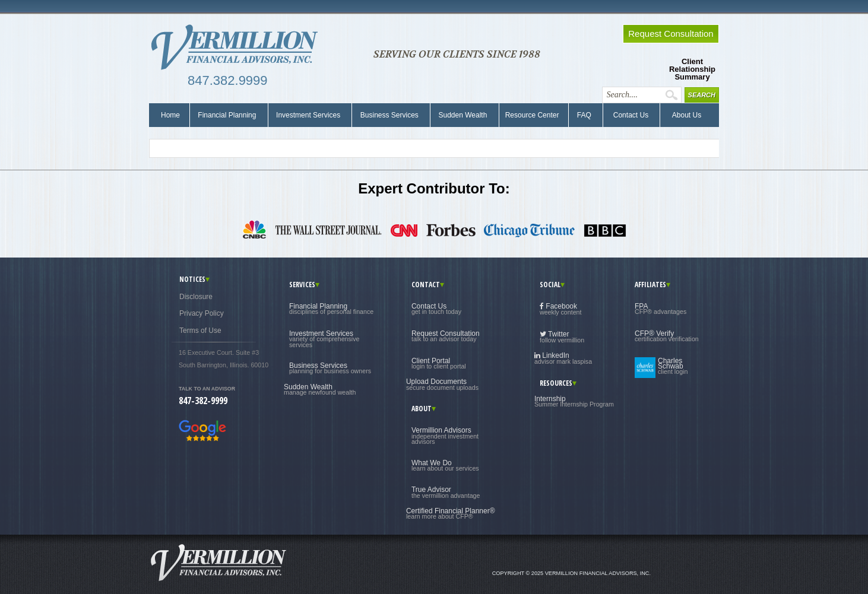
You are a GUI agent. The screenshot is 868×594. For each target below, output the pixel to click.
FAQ (584, 115)
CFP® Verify (667, 336)
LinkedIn (563, 358)
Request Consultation (446, 336)
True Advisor (446, 492)
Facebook (561, 309)
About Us (684, 115)
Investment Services (308, 115)
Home (170, 115)
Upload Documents (442, 384)
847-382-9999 (203, 401)
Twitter (562, 337)
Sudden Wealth (463, 115)
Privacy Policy (202, 313)
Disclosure (196, 297)
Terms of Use (200, 331)
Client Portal (439, 363)
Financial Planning (227, 115)
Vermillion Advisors (445, 436)
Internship (574, 401)
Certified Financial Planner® (451, 513)
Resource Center (532, 115)
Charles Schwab (673, 366)
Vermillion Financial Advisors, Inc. (238, 47)
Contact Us (630, 115)
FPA (660, 309)
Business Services (389, 115)
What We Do (445, 465)
